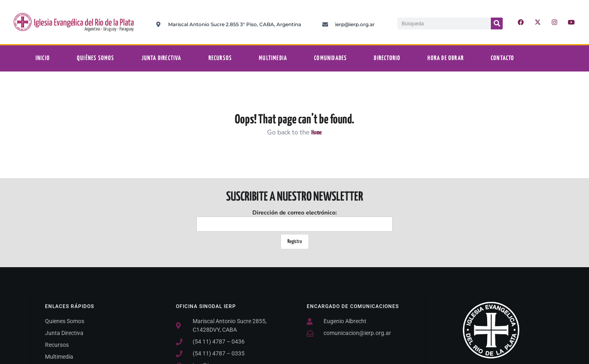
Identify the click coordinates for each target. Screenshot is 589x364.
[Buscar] (497, 23)
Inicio (43, 58)
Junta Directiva (162, 58)
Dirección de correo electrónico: (294, 220)
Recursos (220, 58)
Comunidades (330, 58)
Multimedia (273, 58)
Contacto (503, 58)
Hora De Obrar (446, 58)
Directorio (387, 58)
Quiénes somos (96, 58)
